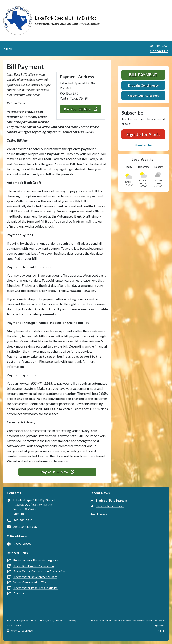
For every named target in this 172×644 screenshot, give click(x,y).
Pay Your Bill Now (81, 109)
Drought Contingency (143, 85)
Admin (161, 631)
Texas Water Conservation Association (39, 571)
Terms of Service (65, 620)
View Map (19, 514)
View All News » (98, 514)
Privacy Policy (46, 620)
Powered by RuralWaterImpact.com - (128, 623)
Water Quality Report (143, 95)
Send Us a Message (26, 527)
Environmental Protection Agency (36, 560)
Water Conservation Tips (30, 582)
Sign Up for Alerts (143, 134)
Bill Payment (143, 75)
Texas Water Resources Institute (36, 588)
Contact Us (159, 51)
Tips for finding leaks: (110, 506)
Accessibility (14, 626)
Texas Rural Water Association (34, 566)
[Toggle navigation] (18, 49)
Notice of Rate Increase (112, 500)
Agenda (19, 593)
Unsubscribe (143, 145)
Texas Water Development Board (35, 577)
